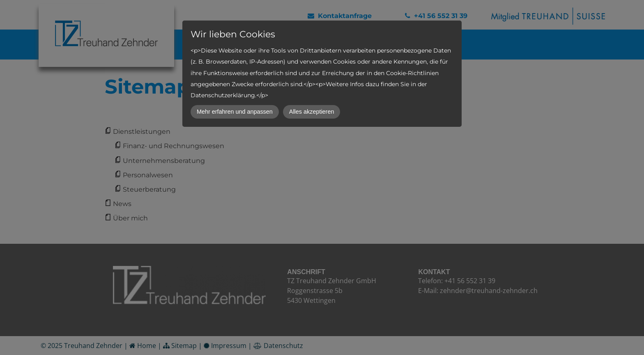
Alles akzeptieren (312, 112)
